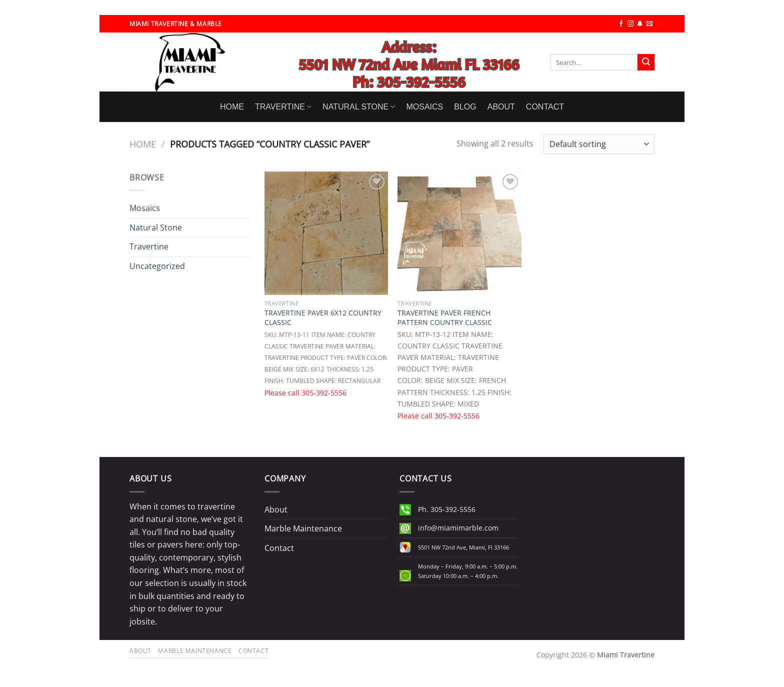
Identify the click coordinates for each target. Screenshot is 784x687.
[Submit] (646, 62)
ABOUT (501, 107)
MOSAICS (424, 107)
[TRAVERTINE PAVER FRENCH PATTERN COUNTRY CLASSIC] (459, 233)
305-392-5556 (324, 393)
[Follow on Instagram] (630, 24)
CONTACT (545, 107)
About (276, 509)
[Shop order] (599, 144)
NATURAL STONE (359, 107)
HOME (232, 107)
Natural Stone (156, 227)
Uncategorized (157, 266)
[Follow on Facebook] (621, 24)
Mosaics (145, 208)
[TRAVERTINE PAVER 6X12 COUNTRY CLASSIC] (326, 233)
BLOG (465, 107)
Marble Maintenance (303, 528)
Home (143, 144)
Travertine (149, 246)
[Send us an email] (649, 24)
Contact (279, 548)
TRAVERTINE (283, 107)
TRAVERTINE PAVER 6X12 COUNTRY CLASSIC (323, 318)
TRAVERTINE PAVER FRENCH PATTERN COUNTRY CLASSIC (445, 318)
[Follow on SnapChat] (640, 24)
